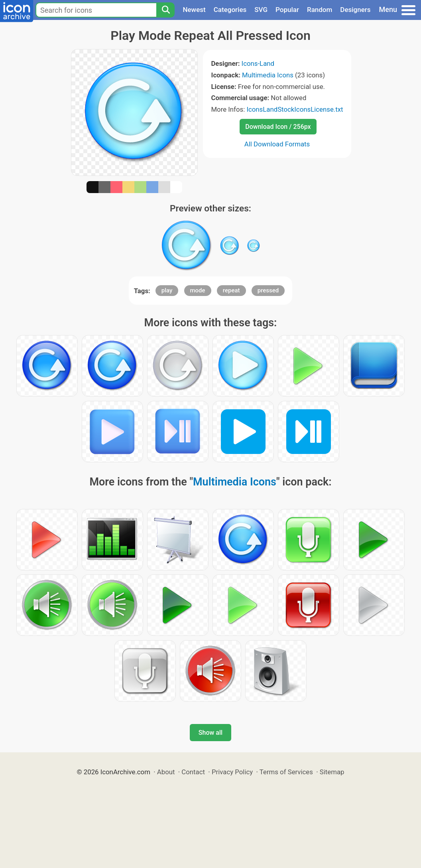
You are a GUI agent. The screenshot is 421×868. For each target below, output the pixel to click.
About (166, 772)
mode (198, 290)
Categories (230, 10)
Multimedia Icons (268, 75)
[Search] (165, 10)
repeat (231, 290)
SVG (261, 10)
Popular (287, 10)
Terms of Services (286, 772)
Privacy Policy (232, 772)
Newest (194, 10)
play (167, 290)
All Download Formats (277, 144)
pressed (268, 290)
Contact (193, 772)
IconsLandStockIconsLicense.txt (295, 109)
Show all (210, 733)
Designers (355, 10)
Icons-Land (258, 63)
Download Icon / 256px (278, 127)
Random (320, 10)
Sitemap (332, 772)
